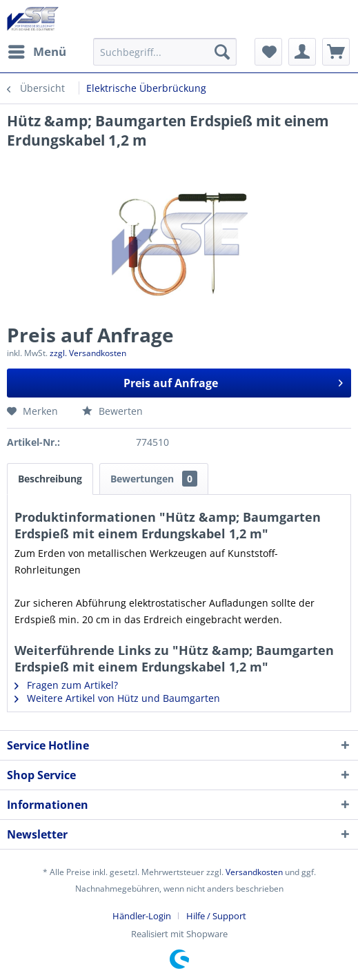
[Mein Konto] (302, 52)
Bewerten (112, 411)
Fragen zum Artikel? (66, 685)
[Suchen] (222, 52)
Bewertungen (154, 479)
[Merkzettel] (268, 52)
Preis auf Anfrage (233, 381)
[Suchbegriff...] (165, 52)
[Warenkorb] (336, 52)
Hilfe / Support (216, 916)
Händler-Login (142, 916)
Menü (37, 50)
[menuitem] (37, 52)
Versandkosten (254, 872)
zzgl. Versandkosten (88, 353)
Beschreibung (50, 479)
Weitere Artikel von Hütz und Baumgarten (117, 698)
